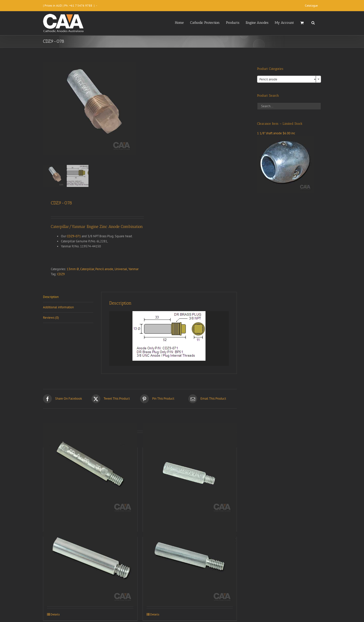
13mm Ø (73, 269)
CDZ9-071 (74, 236)
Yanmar (133, 269)
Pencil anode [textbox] (288, 79)
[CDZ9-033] (90, 470)
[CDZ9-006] (90, 559)
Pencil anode (104, 269)
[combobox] (289, 79)
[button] (313, 22)
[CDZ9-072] (190, 470)
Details (55, 614)
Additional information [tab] (58, 307)
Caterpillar (87, 269)
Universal (121, 269)
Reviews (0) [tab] (51, 318)
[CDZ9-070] (190, 559)
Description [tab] (51, 297)
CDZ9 (61, 274)
